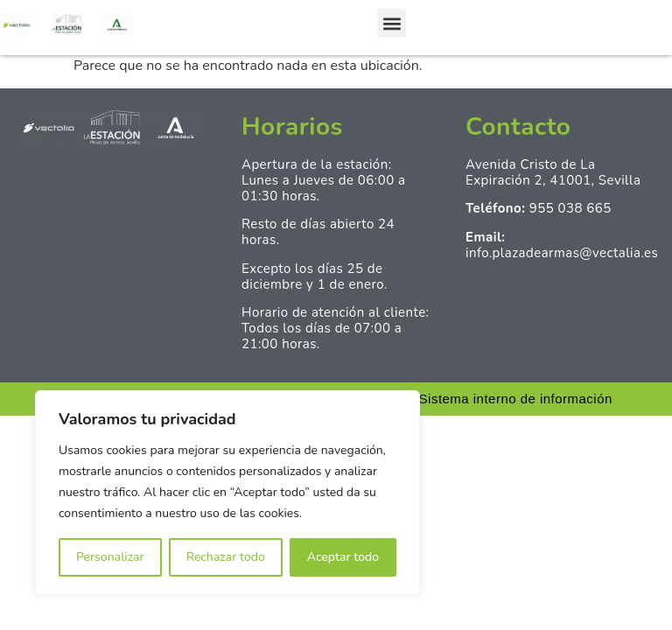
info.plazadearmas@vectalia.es (562, 253)
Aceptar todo (343, 557)
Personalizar (110, 557)
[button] (392, 23)
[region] (227, 493)
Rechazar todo (226, 557)
